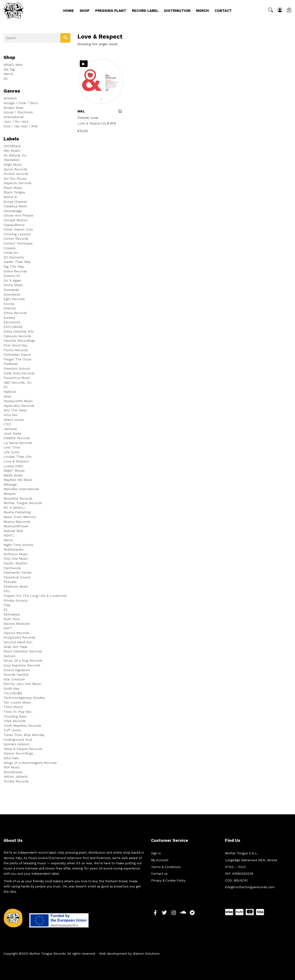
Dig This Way (14, 266)
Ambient (10, 98)
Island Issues (14, 420)
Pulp (7, 605)
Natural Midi (13, 531)
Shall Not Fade (16, 647)
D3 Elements (14, 257)
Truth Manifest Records (22, 726)
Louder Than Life (18, 457)
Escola (9, 304)
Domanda (11, 290)
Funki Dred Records (19, 373)
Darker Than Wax (17, 262)
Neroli (8, 540)
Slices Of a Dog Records (23, 661)
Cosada (9, 248)
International (14, 117)
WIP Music (12, 767)
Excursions (12, 322)
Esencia (10, 308)
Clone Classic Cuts (18, 229)
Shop (85, 11)
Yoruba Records (16, 781)
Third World (13, 707)
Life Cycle (11, 452)
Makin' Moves (14, 470)
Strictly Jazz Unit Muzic (22, 684)
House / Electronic (18, 112)
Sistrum (10, 656)
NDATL (9, 535)
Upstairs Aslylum (17, 744)
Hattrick (10, 392)
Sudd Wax (11, 688)
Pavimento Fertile (18, 572)
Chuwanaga (13, 211)
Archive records (16, 174)
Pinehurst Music (16, 586)
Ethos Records (15, 313)
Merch (202, 11)
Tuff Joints (12, 730)
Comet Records (16, 239)
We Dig (9, 69)
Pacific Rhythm (16, 563)
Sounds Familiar (16, 674)
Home (69, 11)
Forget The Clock (17, 359)
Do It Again (12, 280)
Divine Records (15, 271)
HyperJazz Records (19, 406)
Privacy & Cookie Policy (168, 880)
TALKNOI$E (13, 693)
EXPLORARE (13, 327)
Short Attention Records (23, 651)
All (6, 79)
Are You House (15, 178)
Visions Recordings (18, 753)
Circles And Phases (18, 215)
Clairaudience (14, 225)
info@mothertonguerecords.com (250, 887)
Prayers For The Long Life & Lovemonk (35, 596)
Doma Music (13, 285)
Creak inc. (11, 253)
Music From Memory (20, 517)
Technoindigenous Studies (24, 698)
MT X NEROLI (14, 508)
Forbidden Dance (17, 355)
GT (6, 387)
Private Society (16, 600)
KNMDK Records (17, 438)
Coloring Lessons (17, 234)
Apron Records (15, 169)
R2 (6, 610)
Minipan (10, 494)
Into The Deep (15, 410)
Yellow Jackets (16, 776)
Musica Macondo (17, 522)
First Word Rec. (16, 345)
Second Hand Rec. (18, 642)
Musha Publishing (17, 512)
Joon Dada (12, 433)
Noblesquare (14, 549)
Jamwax (10, 429)
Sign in (156, 853)
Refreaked (12, 614)
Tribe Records (15, 721)
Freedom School (17, 368)
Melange (10, 484)
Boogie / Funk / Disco (21, 103)
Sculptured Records (19, 637)
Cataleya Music (16, 206)
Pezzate (10, 582)
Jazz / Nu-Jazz (16, 121)
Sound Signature (17, 670)
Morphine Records (18, 498)
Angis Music (13, 164)
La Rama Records (18, 443)
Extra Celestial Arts (19, 331)
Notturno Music (16, 554)
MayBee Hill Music (18, 480)
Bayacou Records (18, 183)
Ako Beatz (12, 151)
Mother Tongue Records (23, 503)
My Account (160, 860)
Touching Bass (15, 716)
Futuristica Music (17, 378)
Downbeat (12, 294)
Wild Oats (11, 758)
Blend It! (10, 197)
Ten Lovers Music (17, 702)
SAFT (8, 628)
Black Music (13, 188)
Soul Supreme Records (22, 665)
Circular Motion (16, 220)
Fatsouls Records (17, 336)
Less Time (12, 447)
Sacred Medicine (17, 624)
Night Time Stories (18, 545)
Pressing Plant (111, 11)
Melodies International (21, 489)
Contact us (159, 874)
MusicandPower (16, 526)
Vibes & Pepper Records (23, 749)
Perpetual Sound (17, 577)
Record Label (145, 11)
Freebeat (11, 364)
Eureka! (9, 318)
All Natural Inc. (15, 155)
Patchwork (12, 568)
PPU (7, 591)
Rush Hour (12, 619)
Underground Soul (18, 740)
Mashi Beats (13, 475)
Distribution (177, 11)
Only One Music (16, 559)
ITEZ (7, 424)
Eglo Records (14, 299)
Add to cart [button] (121, 111)
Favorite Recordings (19, 341)
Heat (7, 396)
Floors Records (16, 350)
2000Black (12, 146)
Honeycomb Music (18, 401)
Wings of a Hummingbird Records (30, 763)
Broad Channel (15, 202)
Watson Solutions (146, 954)
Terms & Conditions (166, 867)
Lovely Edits (13, 466)
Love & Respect (16, 461)
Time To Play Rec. (18, 712)
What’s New (13, 65)
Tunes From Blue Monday (24, 735)
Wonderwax (13, 772)
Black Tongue (14, 192)
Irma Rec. (11, 415)
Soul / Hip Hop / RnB (21, 126)
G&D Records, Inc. (18, 382)
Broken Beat (13, 108)
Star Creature (14, 679)
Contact (223, 11)
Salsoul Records (16, 633)
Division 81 (12, 276)
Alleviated (11, 160)
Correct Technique (18, 243)
